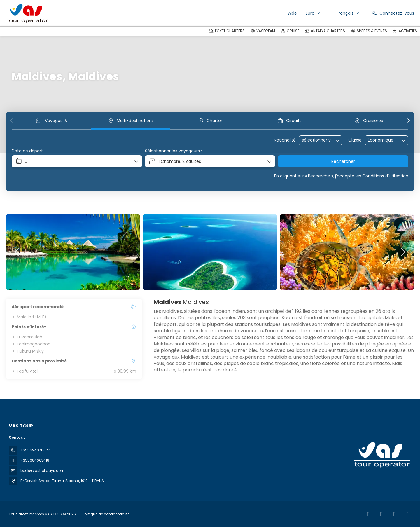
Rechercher (343, 161)
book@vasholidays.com (42, 471)
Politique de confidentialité (106, 514)
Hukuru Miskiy (28, 351)
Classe (355, 140)
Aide (293, 13)
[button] (12, 121)
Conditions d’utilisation (385, 176)
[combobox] (316, 140)
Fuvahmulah (27, 337)
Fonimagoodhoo (31, 344)
